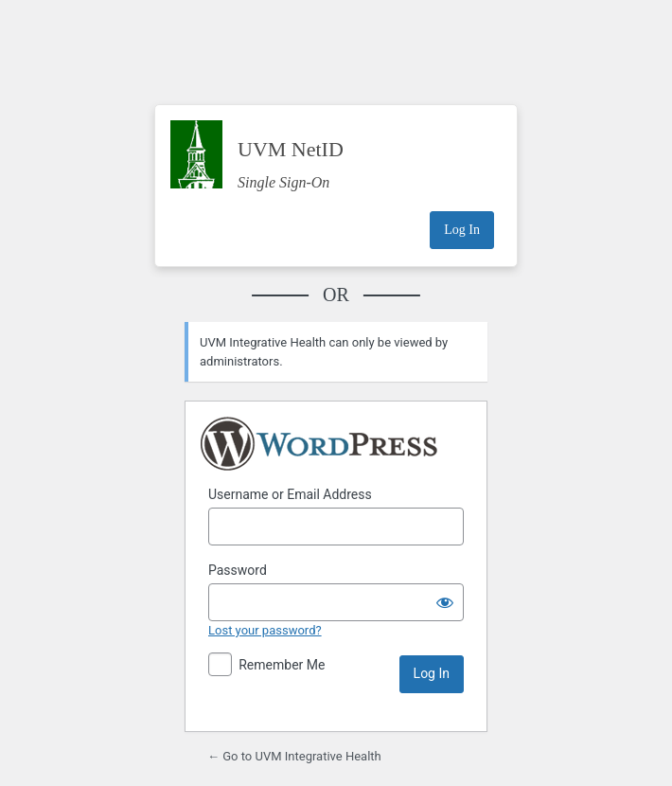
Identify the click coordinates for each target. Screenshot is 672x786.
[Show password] (445, 602)
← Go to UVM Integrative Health (294, 756)
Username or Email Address (290, 494)
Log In (462, 230)
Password (238, 570)
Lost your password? (265, 630)
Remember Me (282, 665)
